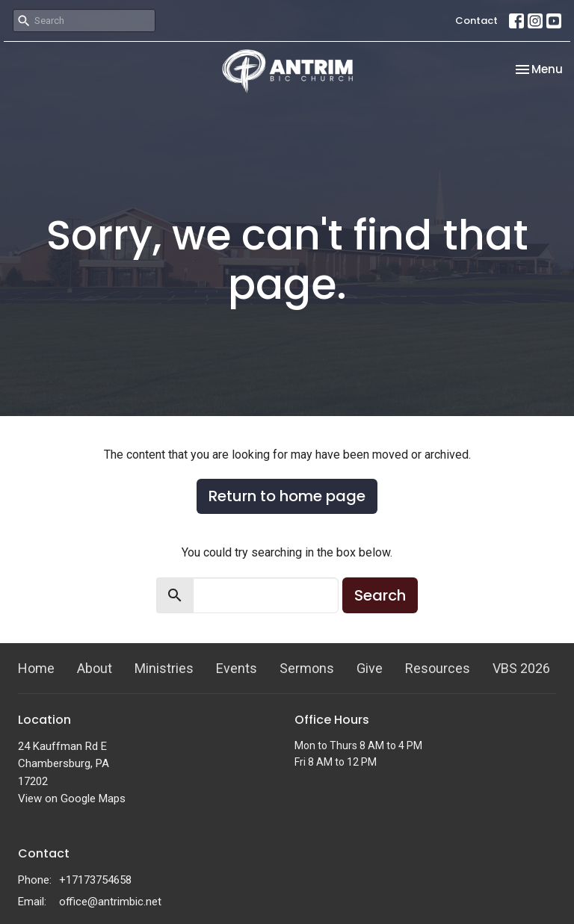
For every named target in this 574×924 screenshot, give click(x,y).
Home (36, 668)
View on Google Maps (72, 799)
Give (370, 668)
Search (380, 595)
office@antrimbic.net (110, 902)
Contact (476, 21)
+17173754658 (95, 880)
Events (237, 668)
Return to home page (287, 496)
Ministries (164, 668)
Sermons (307, 668)
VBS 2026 (521, 668)
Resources (438, 668)
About (95, 668)
